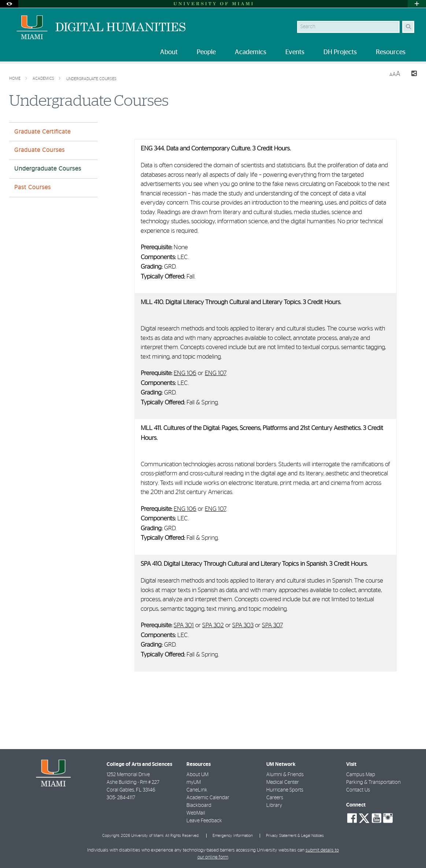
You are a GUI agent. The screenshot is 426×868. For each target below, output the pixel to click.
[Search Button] (408, 27)
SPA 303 (243, 625)
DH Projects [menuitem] (340, 52)
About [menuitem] (169, 52)
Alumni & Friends (285, 775)
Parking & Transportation (373, 782)
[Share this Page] (412, 74)
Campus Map (361, 775)
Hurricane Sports (285, 790)
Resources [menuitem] (391, 52)
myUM (194, 782)
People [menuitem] (206, 52)
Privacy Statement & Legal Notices (295, 836)
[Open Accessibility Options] (9, 4)
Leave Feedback (204, 821)
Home (15, 78)
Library (274, 805)
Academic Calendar (208, 798)
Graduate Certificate (42, 132)
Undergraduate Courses (91, 79)
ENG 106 (185, 373)
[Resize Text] (395, 74)
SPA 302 (213, 625)
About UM (197, 775)
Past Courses (33, 187)
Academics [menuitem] (251, 52)
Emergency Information (233, 836)
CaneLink (197, 790)
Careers (275, 798)
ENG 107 (215, 373)
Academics (44, 78)
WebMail (196, 813)
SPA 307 (272, 625)
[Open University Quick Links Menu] (417, 4)
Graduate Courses (40, 150)
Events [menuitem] (295, 52)
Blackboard (199, 805)
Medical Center (283, 782)
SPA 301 (184, 625)
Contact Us (358, 790)
